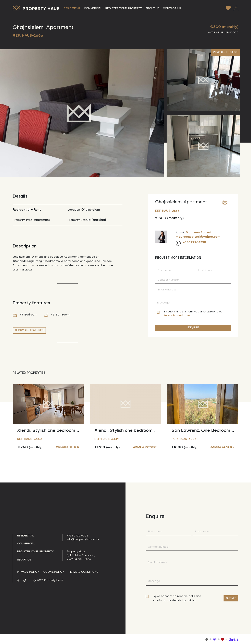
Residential (25, 536)
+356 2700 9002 (77, 536)
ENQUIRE (193, 328)
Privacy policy (28, 572)
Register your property (35, 552)
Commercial (26, 544)
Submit (231, 598)
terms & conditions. (177, 316)
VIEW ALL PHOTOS (225, 52)
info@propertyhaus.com (83, 540)
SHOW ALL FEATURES (29, 330)
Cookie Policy (54, 572)
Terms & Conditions (83, 572)
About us (24, 560)
